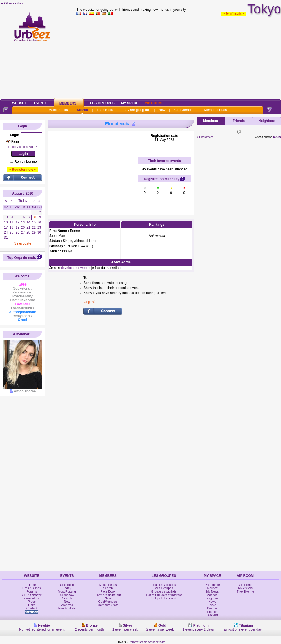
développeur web (74, 268)
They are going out (136, 110)
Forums (32, 591)
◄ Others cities (12, 3)
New (162, 110)
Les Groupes (102, 103)
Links (32, 605)
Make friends (58, 110)
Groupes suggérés (164, 591)
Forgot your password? (22, 147)
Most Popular (67, 591)
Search (82, 110)
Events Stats (67, 608)
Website (20, 103)
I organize (212, 598)
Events (41, 103)
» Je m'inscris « (234, 14)
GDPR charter (32, 595)
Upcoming (67, 585)
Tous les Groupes (164, 585)
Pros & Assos (32, 588)
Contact (32, 608)
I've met (212, 608)
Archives (67, 605)
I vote (212, 605)
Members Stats (216, 110)
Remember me (25, 162)
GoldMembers (185, 110)
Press (32, 602)
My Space (130, 103)
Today (67, 588)
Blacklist (212, 615)
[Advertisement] (179, 56)
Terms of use (32, 598)
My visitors (245, 588)
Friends (239, 121)
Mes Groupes (164, 588)
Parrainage (212, 585)
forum (277, 137)
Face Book (105, 110)
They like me (245, 591)
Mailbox (212, 588)
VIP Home (245, 585)
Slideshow (67, 595)
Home (32, 585)
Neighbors (267, 121)
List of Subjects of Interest (164, 595)
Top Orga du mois (22, 258)
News (212, 602)
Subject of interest (164, 598)
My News (212, 591)
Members (68, 103)
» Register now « (22, 170)
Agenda (212, 595)
